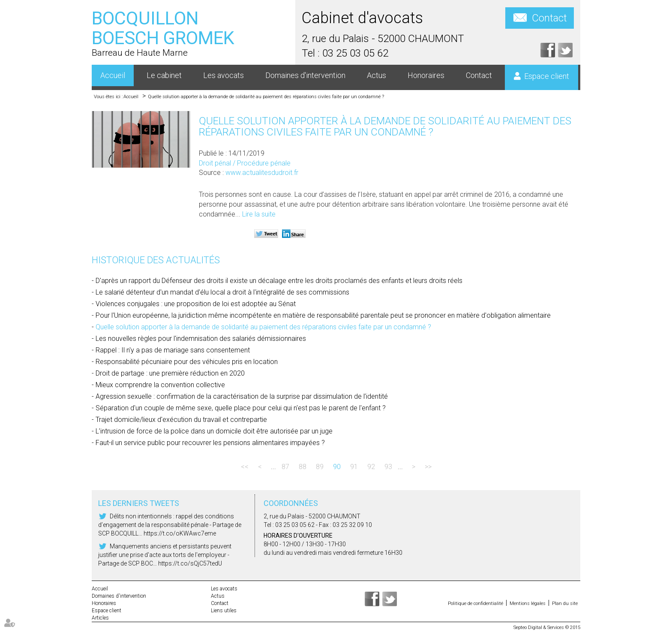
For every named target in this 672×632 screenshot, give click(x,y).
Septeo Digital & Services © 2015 (547, 627)
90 (337, 467)
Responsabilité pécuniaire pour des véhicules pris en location (187, 362)
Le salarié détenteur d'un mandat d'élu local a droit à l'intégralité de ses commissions (222, 292)
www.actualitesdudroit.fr (262, 173)
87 (285, 467)
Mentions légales (528, 603)
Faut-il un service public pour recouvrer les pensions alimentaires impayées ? (210, 443)
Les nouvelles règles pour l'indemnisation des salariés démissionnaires (201, 339)
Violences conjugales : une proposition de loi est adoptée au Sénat (196, 304)
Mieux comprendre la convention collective (160, 385)
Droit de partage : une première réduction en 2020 (170, 373)
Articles (100, 618)
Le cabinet (164, 75)
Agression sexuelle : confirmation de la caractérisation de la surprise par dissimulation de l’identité (242, 396)
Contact (549, 18)
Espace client (547, 76)
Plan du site (565, 603)
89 (320, 467)
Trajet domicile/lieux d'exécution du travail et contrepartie (181, 420)
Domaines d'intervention (305, 75)
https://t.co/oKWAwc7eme (180, 533)
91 (354, 467)
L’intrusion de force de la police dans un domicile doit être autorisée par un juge (214, 431)
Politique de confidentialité (475, 603)
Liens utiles (224, 611)
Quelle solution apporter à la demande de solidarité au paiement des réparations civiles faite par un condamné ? (266, 97)
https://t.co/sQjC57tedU (190, 563)
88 (303, 467)
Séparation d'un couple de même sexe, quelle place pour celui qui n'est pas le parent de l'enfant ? (241, 408)
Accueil (113, 75)
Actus (376, 75)
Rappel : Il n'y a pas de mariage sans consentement (173, 350)
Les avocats (223, 75)
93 (388, 467)
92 (371, 467)
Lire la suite (259, 214)
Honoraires (426, 75)
